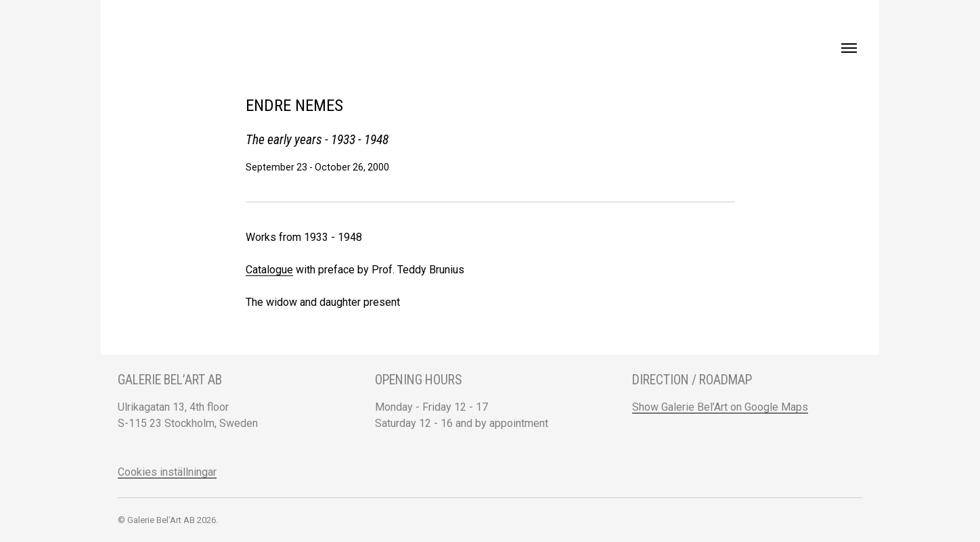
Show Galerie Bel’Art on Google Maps (720, 407)
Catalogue (269, 270)
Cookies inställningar (167, 472)
